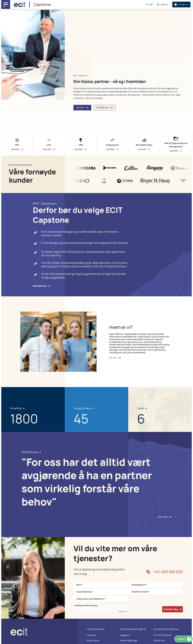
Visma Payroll (100, 640)
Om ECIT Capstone (167, 635)
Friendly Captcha (122, 611)
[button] (17, 144)
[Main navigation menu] (6, 4)
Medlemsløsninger (134, 640)
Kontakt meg (172, 609)
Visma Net (100, 635)
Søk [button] (149, 5)
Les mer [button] (82, 108)
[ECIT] (20, 4)
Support (184, 639)
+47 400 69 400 (164, 572)
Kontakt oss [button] (105, 108)
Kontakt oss (181, 5)
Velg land (162, 5)
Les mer (164, 517)
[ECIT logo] (40, 632)
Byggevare (134, 635)
